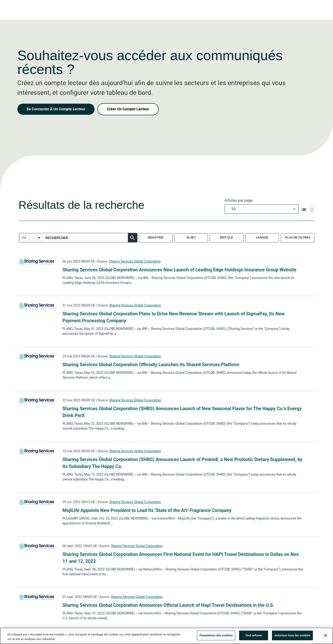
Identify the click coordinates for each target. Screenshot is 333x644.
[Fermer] (326, 636)
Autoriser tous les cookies (292, 636)
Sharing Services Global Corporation (135, 261)
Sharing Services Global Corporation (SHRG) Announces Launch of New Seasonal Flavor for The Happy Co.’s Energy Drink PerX (182, 412)
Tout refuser (254, 636)
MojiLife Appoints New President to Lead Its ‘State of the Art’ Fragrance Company (147, 510)
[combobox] (262, 209)
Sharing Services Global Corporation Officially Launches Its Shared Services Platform (151, 365)
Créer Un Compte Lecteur (128, 109)
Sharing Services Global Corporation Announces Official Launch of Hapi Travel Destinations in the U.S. (168, 605)
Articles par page (239, 200)
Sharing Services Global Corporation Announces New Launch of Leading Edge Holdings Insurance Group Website (179, 270)
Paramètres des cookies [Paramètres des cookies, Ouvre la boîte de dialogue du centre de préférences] (216, 636)
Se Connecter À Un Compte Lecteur (56, 109)
